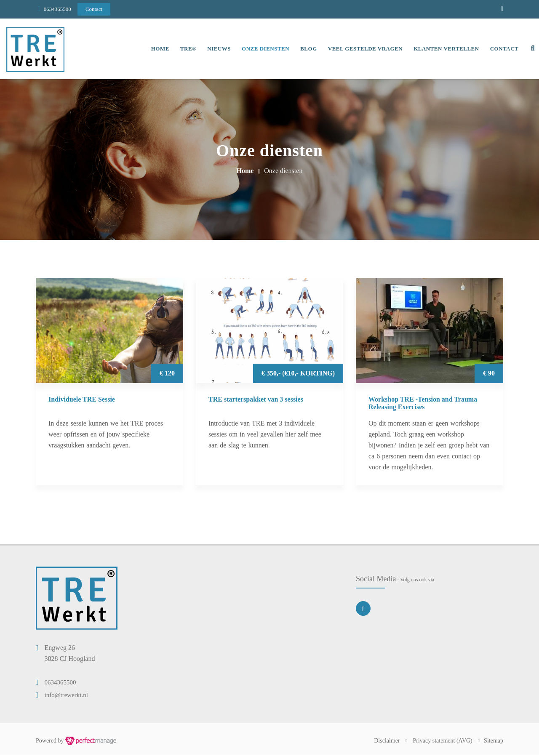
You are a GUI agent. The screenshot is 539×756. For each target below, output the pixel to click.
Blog (307, 49)
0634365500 (57, 9)
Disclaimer (387, 742)
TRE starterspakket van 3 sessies (256, 401)
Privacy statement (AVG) (443, 742)
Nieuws (218, 49)
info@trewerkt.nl (66, 696)
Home (159, 49)
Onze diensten (264, 49)
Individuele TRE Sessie (82, 401)
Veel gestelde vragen (364, 49)
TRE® (187, 49)
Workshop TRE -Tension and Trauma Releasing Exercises (423, 404)
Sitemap (494, 742)
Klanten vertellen (445, 49)
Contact (503, 49)
